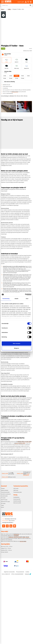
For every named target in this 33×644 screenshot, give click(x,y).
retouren (27, 537)
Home (2, 9)
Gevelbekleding (16, 497)
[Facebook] (4, 526)
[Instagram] (7, 526)
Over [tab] (27, 299)
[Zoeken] (14, 5)
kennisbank (16, 535)
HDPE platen (16, 488)
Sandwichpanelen (17, 499)
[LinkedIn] (11, 526)
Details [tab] (17, 299)
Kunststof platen (4, 496)
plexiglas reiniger (15, 92)
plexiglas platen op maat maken (24, 441)
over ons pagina (23, 541)
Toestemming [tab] (6, 299)
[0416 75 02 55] (8, 521)
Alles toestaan (17, 343)
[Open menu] (3, 2)
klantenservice (16, 534)
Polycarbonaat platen (5, 492)
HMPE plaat (16, 490)
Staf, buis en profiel (17, 503)
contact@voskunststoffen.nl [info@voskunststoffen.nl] (8, 523)
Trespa (2, 505)
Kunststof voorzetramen (6, 494)
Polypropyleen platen (18, 492)
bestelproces (11, 537)
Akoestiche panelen (17, 501)
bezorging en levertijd (18, 537)
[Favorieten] (28, 2)
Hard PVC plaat (4, 500)
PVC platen (3, 498)
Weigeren (16, 348)
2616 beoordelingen (26, 475)
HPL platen (3, 504)
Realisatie (28, 574)
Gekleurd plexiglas (5, 490)
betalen (24, 537)
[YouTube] (15, 526)
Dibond (3, 507)
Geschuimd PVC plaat (5, 502)
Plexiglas (3, 488)
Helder (9, 9)
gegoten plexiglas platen (20, 443)
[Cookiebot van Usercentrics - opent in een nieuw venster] (25, 295)
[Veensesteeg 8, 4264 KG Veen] (9, 519)
